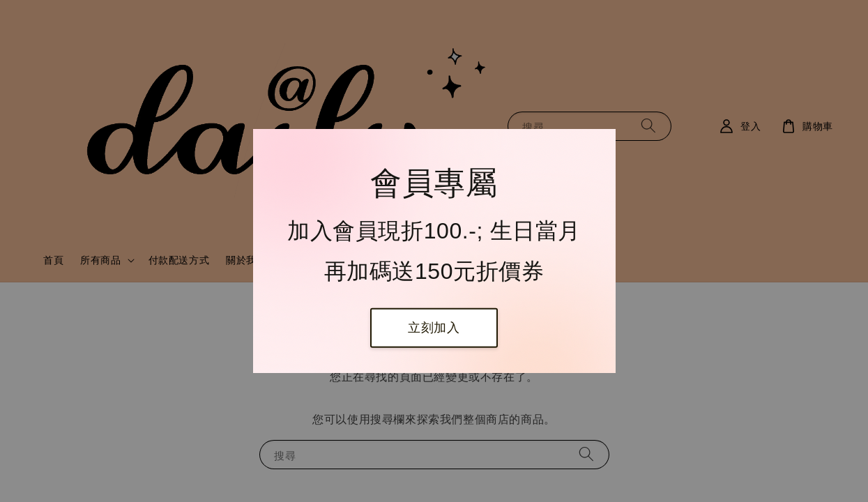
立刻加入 (434, 328)
